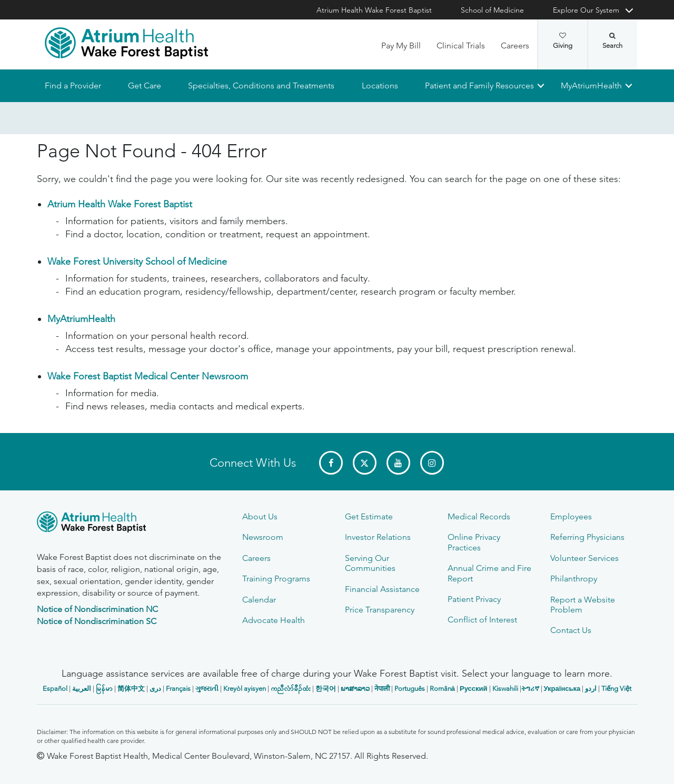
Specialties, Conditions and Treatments (261, 86)
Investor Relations (378, 537)
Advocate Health (274, 620)
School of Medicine (492, 10)
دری (155, 688)
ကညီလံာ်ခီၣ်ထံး (291, 688)
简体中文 (131, 688)
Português (410, 688)
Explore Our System (586, 10)
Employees (571, 516)
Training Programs (276, 579)
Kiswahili (505, 688)
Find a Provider (73, 86)
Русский (474, 688)
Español (55, 688)
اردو (591, 688)
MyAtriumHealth (591, 86)
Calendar (259, 600)
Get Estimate (369, 516)
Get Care (145, 86)
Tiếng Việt (616, 688)
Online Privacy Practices (474, 542)
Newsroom (263, 537)
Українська (562, 688)
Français (178, 688)
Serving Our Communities (370, 563)
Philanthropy (574, 579)
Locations (379, 86)
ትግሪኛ (530, 688)
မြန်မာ (104, 688)
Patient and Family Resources (479, 86)
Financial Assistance (382, 589)
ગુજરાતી (207, 688)
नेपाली (382, 688)
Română (442, 688)
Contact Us (571, 630)
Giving (563, 41)
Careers (515, 46)
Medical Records (479, 516)
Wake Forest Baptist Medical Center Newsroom (148, 377)
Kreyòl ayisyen (245, 688)
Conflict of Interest (482, 620)
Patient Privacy (474, 599)
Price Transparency (380, 610)
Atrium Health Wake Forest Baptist (374, 10)
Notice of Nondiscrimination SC (97, 621)
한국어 (326, 688)
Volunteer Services (584, 558)
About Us (260, 516)
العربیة (82, 688)
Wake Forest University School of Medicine (137, 262)
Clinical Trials (461, 46)
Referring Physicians (587, 537)
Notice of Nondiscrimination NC (97, 609)
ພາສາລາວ (355, 688)
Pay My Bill (401, 46)
